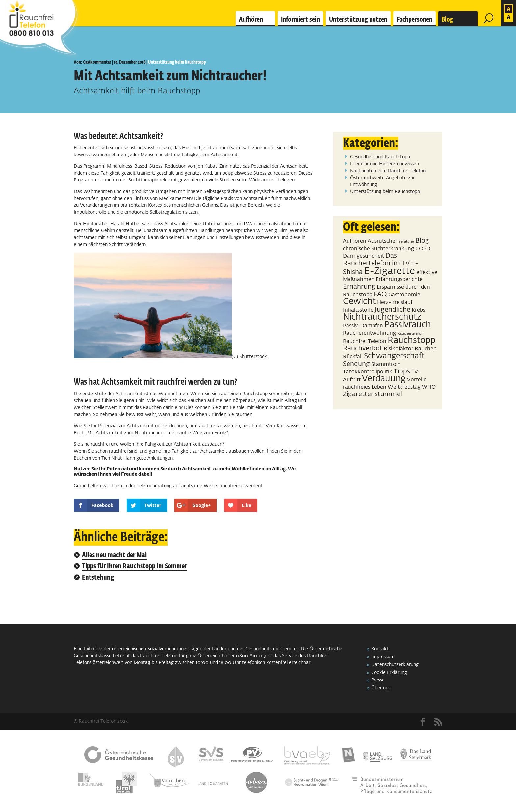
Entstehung (98, 578)
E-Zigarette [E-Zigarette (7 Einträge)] (389, 271)
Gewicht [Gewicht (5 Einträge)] (359, 302)
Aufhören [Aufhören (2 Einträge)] (355, 241)
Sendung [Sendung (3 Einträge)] (356, 364)
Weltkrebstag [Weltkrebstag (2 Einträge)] (404, 387)
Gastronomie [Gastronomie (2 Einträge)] (404, 295)
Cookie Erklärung (389, 673)
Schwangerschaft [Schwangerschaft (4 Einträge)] (394, 356)
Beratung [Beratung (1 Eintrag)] (406, 242)
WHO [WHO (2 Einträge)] (429, 387)
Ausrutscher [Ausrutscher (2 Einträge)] (382, 241)
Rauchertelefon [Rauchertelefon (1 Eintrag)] (410, 334)
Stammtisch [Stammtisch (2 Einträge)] (386, 364)
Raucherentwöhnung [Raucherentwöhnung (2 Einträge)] (369, 333)
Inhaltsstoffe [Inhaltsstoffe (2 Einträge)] (358, 310)
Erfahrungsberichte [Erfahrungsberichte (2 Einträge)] (399, 280)
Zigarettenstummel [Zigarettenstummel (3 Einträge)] (373, 394)
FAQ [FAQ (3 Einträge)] (380, 294)
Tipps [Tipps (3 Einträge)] (402, 371)
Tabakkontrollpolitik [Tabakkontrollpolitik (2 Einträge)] (368, 372)
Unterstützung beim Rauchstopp (177, 62)
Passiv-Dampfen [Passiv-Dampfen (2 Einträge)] (363, 326)
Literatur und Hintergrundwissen (385, 164)
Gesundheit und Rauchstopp (380, 157)
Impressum (383, 657)
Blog (447, 20)
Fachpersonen (414, 20)
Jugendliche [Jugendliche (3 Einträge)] (393, 310)
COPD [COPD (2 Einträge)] (423, 249)
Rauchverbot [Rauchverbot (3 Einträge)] (363, 348)
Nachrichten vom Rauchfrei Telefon (388, 171)
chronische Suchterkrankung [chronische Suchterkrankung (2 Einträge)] (378, 249)
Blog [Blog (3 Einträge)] (422, 241)
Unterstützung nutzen (358, 20)
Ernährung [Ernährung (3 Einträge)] (359, 287)
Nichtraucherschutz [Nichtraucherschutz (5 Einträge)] (382, 317)
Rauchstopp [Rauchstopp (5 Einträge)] (412, 341)
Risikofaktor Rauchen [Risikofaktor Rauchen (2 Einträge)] (410, 349)
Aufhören (251, 20)
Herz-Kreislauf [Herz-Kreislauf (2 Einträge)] (395, 303)
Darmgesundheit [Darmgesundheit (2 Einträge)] (363, 256)
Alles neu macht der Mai (114, 555)
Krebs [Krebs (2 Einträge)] (418, 310)
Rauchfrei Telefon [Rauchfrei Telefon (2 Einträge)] (365, 341)
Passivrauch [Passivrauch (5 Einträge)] (408, 325)
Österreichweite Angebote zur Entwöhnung (382, 181)
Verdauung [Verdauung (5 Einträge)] (384, 379)
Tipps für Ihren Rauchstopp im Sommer (134, 567)
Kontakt (380, 649)
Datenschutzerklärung (395, 665)
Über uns (381, 688)
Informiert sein (300, 20)
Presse (378, 680)
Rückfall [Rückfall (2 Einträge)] (353, 357)
